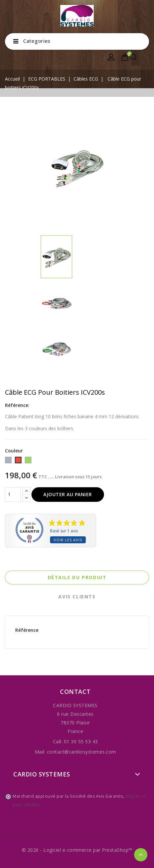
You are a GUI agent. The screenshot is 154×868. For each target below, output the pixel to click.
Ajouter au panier (68, 494)
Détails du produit (77, 577)
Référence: (17, 405)
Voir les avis (68, 540)
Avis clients (77, 597)
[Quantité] (13, 495)
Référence (27, 630)
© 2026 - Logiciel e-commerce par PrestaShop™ (77, 850)
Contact (75, 692)
